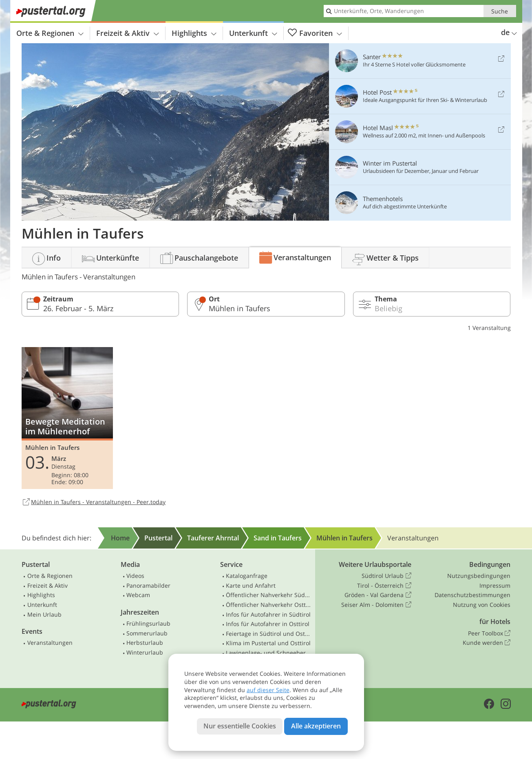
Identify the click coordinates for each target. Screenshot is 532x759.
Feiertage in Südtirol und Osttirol (269, 634)
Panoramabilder (148, 585)
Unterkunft (253, 33)
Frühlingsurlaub (148, 623)
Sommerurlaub (147, 633)
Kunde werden (487, 643)
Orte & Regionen (50, 33)
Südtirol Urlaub (386, 576)
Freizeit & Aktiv (128, 33)
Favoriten (315, 33)
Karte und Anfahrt (251, 585)
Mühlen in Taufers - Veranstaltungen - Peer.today (94, 502)
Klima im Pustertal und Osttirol (268, 643)
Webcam (138, 595)
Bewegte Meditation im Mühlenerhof (67, 418)
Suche (500, 11)
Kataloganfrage (247, 576)
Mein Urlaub (44, 614)
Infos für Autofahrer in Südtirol (268, 614)
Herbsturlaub (145, 643)
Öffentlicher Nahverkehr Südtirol (269, 595)
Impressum (495, 585)
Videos (135, 576)
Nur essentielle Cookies (240, 726)
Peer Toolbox (489, 633)
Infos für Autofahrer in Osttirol (268, 624)
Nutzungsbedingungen (479, 576)
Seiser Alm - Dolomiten (376, 605)
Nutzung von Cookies (482, 605)
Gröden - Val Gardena (378, 595)
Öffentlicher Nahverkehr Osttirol (269, 605)
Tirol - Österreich (384, 586)
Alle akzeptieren (316, 726)
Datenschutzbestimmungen (472, 595)
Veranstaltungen (50, 643)
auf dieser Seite (268, 690)
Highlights (194, 33)
